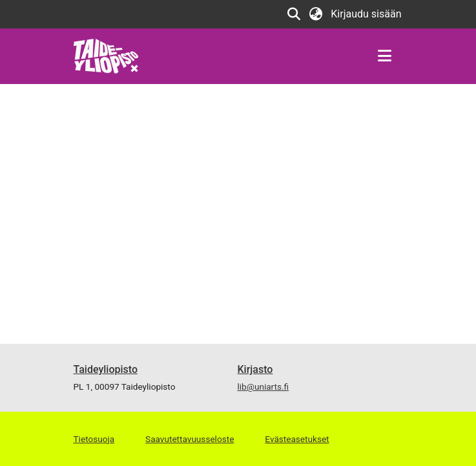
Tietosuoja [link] (94, 439)
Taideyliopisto (106, 369)
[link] (106, 55)
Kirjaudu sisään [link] (367, 14)
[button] (294, 14)
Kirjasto (255, 369)
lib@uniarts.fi (263, 387)
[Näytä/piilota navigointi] (385, 56)
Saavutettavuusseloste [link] (190, 439)
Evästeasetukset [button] (297, 439)
